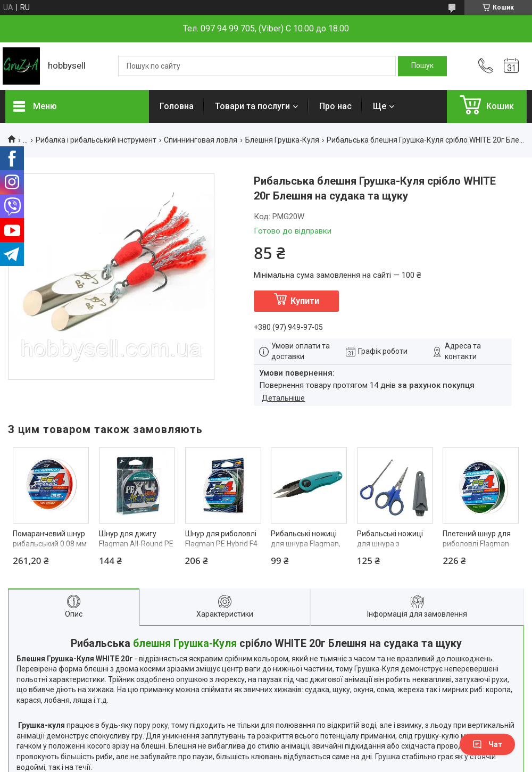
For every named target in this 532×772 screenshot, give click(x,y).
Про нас (335, 106)
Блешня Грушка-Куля (282, 140)
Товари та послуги (252, 106)
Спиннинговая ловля (201, 140)
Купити (305, 301)
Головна (177, 106)
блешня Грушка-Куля (185, 644)
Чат (487, 744)
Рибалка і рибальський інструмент (96, 140)
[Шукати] (422, 66)
